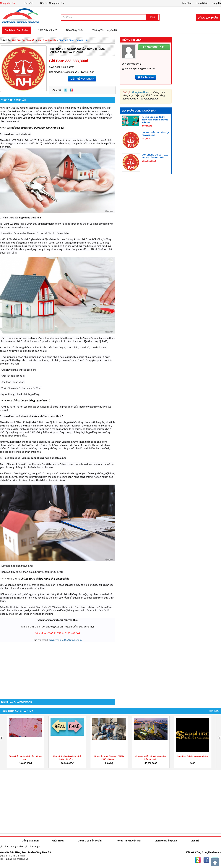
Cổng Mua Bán (8, 3)
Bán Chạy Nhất (75, 30)
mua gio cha (16, 846)
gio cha (4, 846)
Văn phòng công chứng (36, 118)
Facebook (206, 860)
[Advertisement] (58, 668)
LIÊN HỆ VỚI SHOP (82, 79)
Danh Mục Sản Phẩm (17, 30)
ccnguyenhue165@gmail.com (65, 640)
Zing (71, 90)
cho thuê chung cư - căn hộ (73, 40)
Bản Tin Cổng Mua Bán (53, 3)
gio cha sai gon (33, 846)
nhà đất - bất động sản (24, 40)
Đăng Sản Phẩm (208, 18)
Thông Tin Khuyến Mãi (105, 30)
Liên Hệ (195, 841)
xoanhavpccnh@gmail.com (140, 69)
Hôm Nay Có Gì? (47, 30)
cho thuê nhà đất (47, 40)
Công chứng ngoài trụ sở (35, 400)
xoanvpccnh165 (133, 64)
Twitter (66, 90)
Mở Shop (187, 3)
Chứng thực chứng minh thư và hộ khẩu (45, 579)
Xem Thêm (214, 711)
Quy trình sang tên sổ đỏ (49, 128)
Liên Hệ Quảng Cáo (166, 841)
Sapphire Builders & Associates (193, 756)
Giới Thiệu (58, 841)
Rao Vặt (28, 3)
